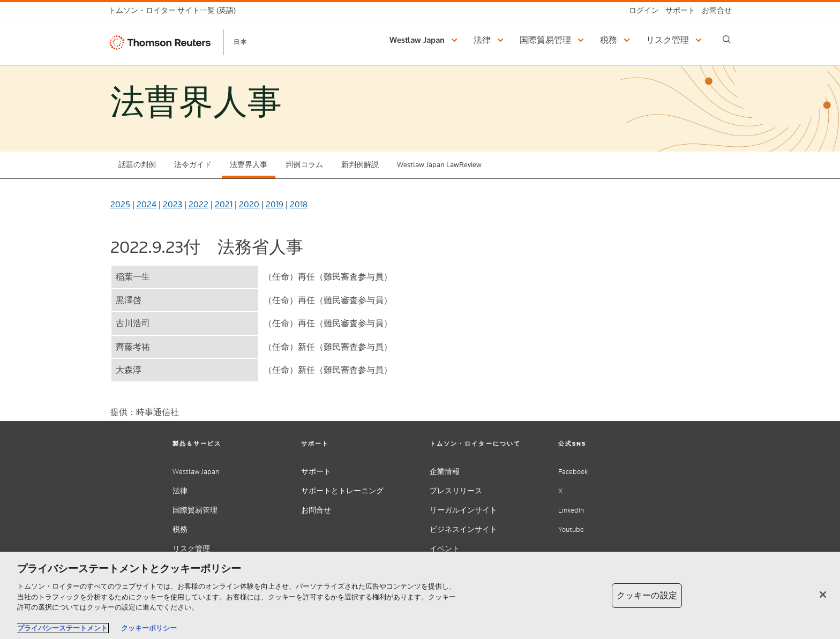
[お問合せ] (714, 10)
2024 (147, 204)
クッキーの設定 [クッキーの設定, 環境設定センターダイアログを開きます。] (647, 595)
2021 (224, 204)
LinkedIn (571, 510)
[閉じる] (823, 595)
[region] (420, 595)
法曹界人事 (249, 165)
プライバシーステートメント (62, 628)
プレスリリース (456, 491)
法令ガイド (193, 165)
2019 (275, 204)
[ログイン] (641, 10)
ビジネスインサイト (463, 529)
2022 (198, 204)
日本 (241, 42)
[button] (425, 40)
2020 (249, 204)
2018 (299, 204)
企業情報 (445, 472)
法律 (180, 491)
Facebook (573, 472)
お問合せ (316, 510)
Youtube (571, 529)
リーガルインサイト (463, 510)
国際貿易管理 (195, 510)
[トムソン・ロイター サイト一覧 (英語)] (175, 10)
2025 (120, 204)
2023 (172, 204)
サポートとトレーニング (342, 491)
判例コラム (304, 165)
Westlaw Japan (196, 472)
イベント (445, 549)
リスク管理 (191, 549)
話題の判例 (137, 165)
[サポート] (677, 10)
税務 (180, 529)
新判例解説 (360, 165)
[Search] (727, 39)
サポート (316, 472)
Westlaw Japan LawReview (439, 165)
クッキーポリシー (149, 628)
